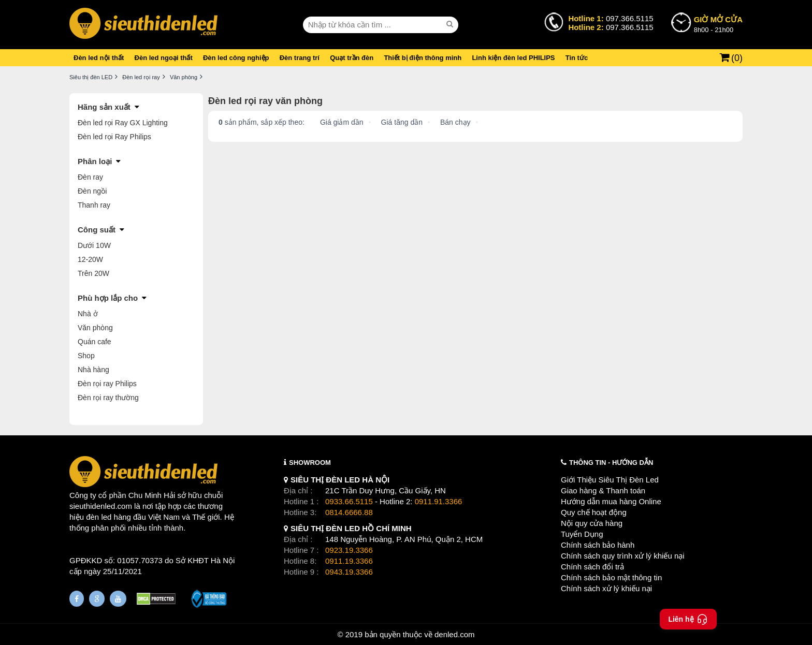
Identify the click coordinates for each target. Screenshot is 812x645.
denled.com (455, 634)
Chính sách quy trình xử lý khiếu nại (623, 556)
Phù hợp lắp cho (108, 298)
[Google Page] (97, 599)
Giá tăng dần (402, 122)
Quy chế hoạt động (594, 512)
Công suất (97, 230)
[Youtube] (118, 599)
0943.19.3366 (349, 572)
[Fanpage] (77, 599)
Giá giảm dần (342, 122)
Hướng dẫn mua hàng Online (611, 501)
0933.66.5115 (349, 501)
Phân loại (95, 161)
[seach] (451, 24)
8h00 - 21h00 (718, 24)
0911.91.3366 (439, 501)
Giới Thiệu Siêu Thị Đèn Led (610, 480)
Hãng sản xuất (104, 107)
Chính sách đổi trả (592, 567)
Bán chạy (455, 122)
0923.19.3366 (349, 550)
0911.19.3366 (349, 561)
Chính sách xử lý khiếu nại (606, 588)
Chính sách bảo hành (598, 545)
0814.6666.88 (349, 512)
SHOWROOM (310, 463)
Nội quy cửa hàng (592, 523)
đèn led (99, 517)
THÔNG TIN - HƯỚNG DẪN (611, 463)
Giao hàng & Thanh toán (603, 490)
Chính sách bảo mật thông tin (611, 577)
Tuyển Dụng (582, 534)
